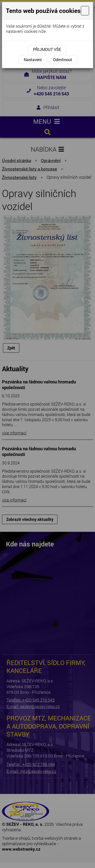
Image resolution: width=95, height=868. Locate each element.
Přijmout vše (47, 49)
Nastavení (33, 60)
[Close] (85, 11)
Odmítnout (63, 60)
